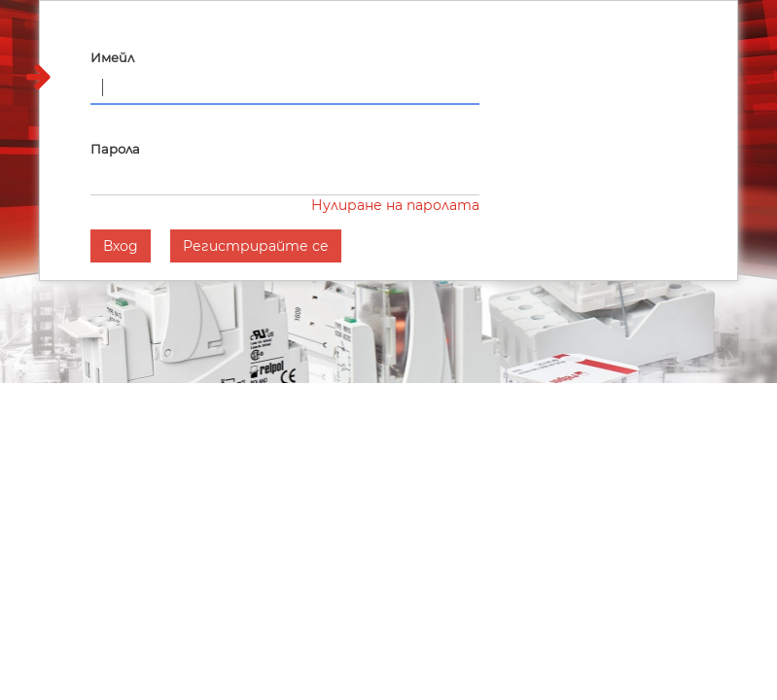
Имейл (112, 57)
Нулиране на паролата (395, 205)
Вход (121, 246)
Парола (115, 149)
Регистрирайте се (256, 246)
